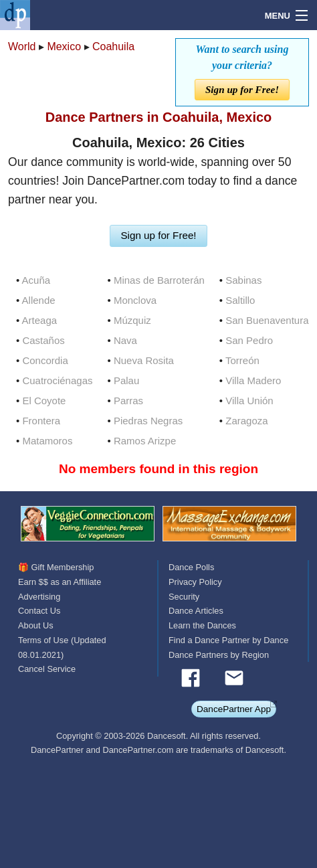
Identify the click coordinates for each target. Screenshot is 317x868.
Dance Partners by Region (219, 655)
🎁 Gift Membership (56, 567)
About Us (36, 625)
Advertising (39, 597)
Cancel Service (47, 669)
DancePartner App (234, 709)
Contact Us (39, 611)
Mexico (64, 47)
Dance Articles (196, 611)
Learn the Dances (202, 625)
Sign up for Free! (242, 89)
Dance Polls (191, 567)
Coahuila (113, 47)
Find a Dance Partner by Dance (228, 640)
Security (184, 597)
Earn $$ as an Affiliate (60, 582)
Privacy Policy (195, 582)
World (22, 47)
